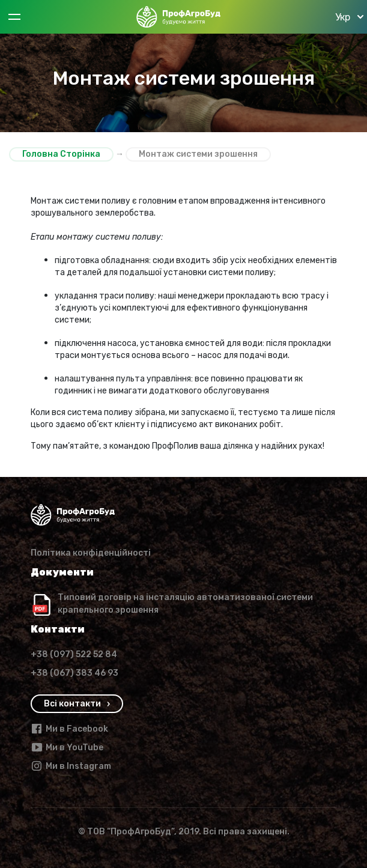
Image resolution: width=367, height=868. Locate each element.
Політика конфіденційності (91, 553)
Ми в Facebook (69, 729)
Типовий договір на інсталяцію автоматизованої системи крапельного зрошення (185, 604)
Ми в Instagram (71, 766)
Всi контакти (72, 704)
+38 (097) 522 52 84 (74, 654)
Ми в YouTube (67, 747)
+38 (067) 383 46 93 (74, 673)
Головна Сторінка (61, 154)
